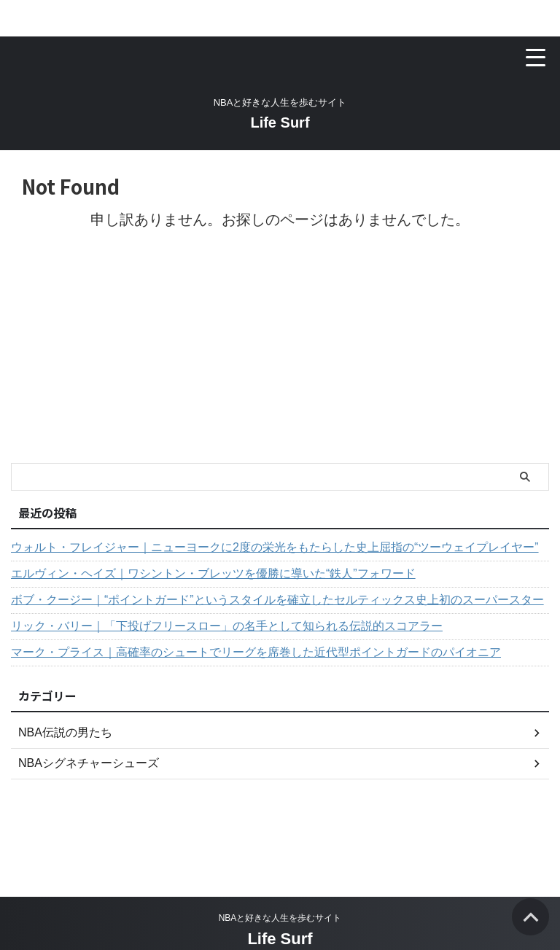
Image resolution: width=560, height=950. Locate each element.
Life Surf (280, 122)
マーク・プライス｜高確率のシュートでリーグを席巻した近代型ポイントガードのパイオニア (256, 652)
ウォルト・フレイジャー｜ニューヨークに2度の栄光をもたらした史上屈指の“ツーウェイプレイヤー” (275, 547)
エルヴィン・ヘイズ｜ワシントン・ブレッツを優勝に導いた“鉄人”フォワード (213, 573)
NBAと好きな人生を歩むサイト (280, 918)
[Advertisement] (273, 354)
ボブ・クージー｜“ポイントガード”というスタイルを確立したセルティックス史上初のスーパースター (277, 600)
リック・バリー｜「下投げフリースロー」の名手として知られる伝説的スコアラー (227, 626)
